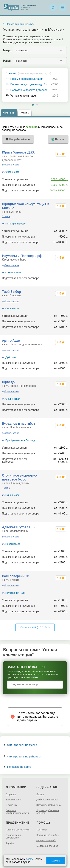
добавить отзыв (11, 165)
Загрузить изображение (49, 805)
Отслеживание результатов (14, 836)
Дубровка (11, 357)
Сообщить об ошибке (48, 835)
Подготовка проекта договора (29, 90)
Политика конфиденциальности (17, 812)
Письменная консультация (27, 79)
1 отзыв (6, 216)
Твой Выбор (12, 292)
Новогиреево (13, 544)
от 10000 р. (61, 278)
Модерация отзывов (47, 846)
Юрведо (8, 382)
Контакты (42, 830)
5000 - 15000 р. (59, 190)
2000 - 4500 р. (60, 179)
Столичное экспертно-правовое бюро (20, 477)
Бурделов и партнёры (19, 423)
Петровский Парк (15, 593)
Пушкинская (13, 495)
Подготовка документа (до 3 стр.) (31, 85)
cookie (30, 859)
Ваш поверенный (16, 576)
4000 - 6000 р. (60, 185)
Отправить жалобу (46, 841)
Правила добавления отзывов (48, 812)
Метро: (7, 50)
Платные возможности (18, 830)
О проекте (11, 794)
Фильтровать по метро (20, 745)
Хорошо (55, 861)
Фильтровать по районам (22, 757)
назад (30, 73)
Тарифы (10, 843)
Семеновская (13, 273)
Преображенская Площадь (21, 440)
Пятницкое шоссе (15, 224)
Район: (7, 61)
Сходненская (13, 399)
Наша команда (14, 800)
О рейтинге (12, 805)
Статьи (40, 794)
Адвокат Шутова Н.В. (19, 527)
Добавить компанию (47, 800)
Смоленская (12, 172)
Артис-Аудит (12, 341)
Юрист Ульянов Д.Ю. (18, 152)
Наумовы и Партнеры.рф (22, 256)
